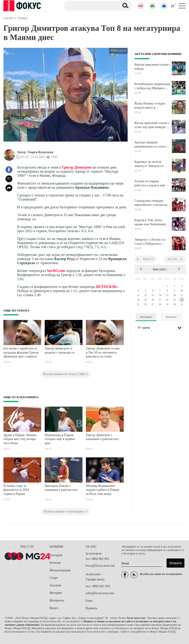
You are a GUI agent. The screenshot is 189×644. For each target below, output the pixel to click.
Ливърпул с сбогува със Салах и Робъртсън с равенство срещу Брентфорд (150, 242)
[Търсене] (90, 5)
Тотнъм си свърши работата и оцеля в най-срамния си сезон (150, 183)
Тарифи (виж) (95, 579)
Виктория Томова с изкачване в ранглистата (61, 488)
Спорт (54, 578)
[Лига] (160, 327)
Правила (91, 608)
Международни (60, 570)
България (56, 555)
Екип (89, 601)
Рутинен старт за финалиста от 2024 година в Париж (16, 490)
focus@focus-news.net (100, 566)
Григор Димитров (76, 167)
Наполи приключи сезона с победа (152, 67)
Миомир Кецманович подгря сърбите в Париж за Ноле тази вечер (103, 490)
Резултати (171, 317)
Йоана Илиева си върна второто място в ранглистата (150, 106)
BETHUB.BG (107, 287)
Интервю (56, 593)
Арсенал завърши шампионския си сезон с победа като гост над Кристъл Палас (151, 145)
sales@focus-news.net (100, 593)
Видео (54, 608)
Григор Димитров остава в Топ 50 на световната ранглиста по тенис (103, 352)
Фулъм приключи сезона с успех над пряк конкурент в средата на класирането (152, 125)
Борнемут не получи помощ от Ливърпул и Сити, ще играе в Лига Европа (149, 164)
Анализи (55, 585)
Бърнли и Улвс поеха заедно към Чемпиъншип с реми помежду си (152, 222)
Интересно (57, 600)
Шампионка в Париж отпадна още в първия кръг (60, 439)
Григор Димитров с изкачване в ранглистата (102, 437)
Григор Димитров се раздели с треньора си (60, 350)
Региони (55, 563)
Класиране (146, 317)
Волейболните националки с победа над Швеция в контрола (152, 86)
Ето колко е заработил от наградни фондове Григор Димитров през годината (21, 352)
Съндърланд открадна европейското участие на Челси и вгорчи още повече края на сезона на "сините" (151, 203)
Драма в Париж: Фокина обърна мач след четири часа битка (20, 439)
